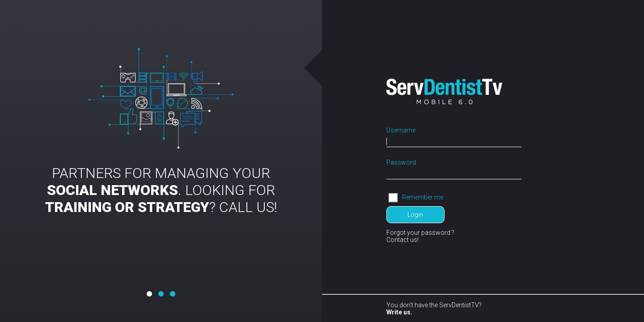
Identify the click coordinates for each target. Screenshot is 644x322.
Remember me (423, 197)
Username (401, 130)
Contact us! (402, 240)
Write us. (399, 312)
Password (401, 162)
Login (415, 215)
